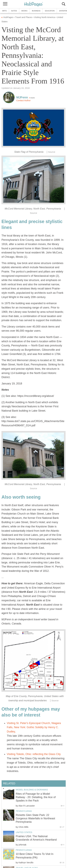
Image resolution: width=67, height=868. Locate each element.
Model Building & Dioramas (32, 790)
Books (24, 11)
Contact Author (23, 100)
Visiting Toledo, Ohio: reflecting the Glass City (34, 754)
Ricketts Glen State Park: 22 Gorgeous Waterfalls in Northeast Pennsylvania (35, 819)
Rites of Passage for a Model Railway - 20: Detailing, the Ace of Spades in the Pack (36, 797)
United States (24, 832)
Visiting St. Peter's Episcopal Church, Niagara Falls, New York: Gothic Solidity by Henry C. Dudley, (34, 727)
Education (50, 11)
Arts (4, 11)
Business (36, 11)
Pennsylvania (24, 811)
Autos (14, 11)
